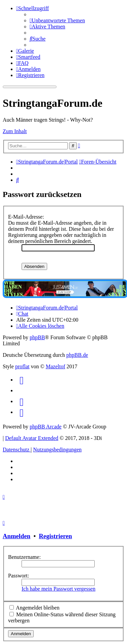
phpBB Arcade (46, 427)
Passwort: (19, 576)
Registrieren (55, 536)
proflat (22, 366)
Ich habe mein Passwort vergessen (58, 589)
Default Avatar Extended (32, 438)
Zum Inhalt (15, 131)
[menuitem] (57, 20)
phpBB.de (77, 355)
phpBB (37, 337)
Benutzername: (24, 557)
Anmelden (17, 536)
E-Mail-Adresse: (26, 217)
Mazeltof (56, 366)
